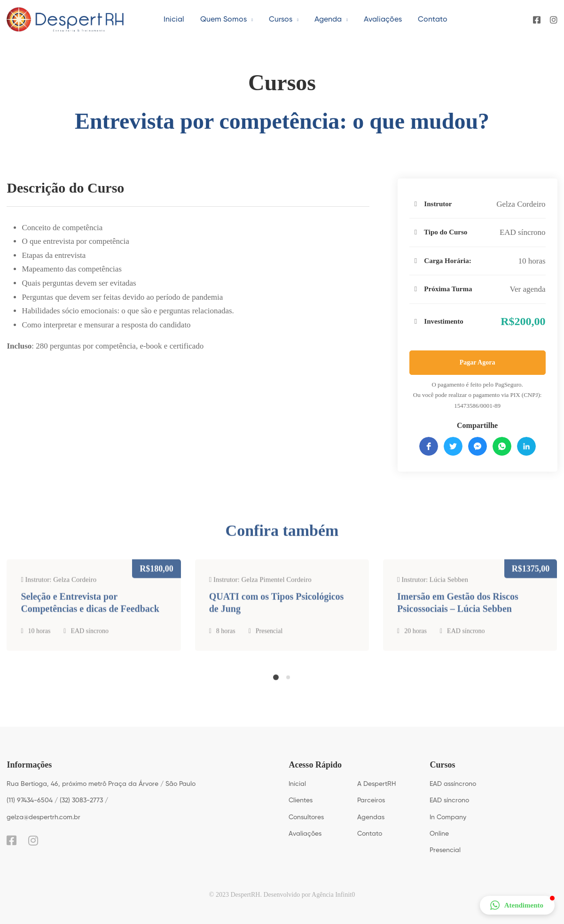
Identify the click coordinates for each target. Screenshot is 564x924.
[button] (276, 684)
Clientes (301, 800)
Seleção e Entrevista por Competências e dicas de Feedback (90, 617)
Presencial (269, 646)
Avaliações (305, 834)
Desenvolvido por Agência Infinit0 (309, 895)
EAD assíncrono (453, 784)
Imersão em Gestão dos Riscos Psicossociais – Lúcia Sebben (458, 617)
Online (439, 834)
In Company (448, 817)
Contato (370, 834)
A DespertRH (376, 784)
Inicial (297, 784)
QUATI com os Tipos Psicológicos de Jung (277, 617)
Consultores (306, 817)
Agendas (371, 817)
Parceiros (371, 800)
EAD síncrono (523, 232)
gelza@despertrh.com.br (43, 817)
